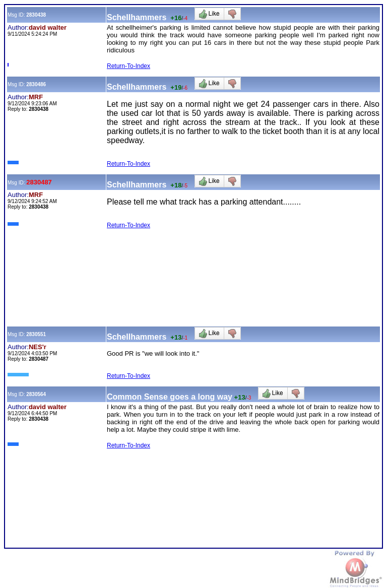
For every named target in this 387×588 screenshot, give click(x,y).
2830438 (36, 15)
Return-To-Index (128, 66)
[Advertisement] (190, 258)
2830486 (36, 84)
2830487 (39, 182)
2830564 (36, 394)
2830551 (36, 334)
